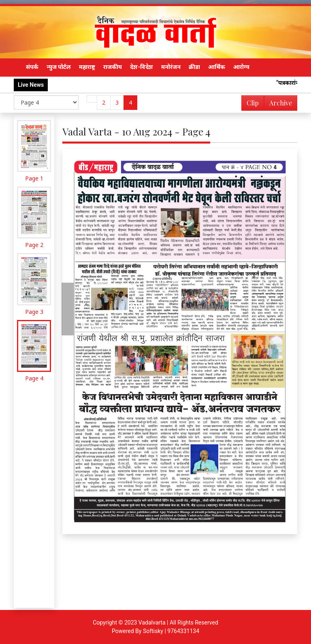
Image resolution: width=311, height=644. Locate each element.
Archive (278, 104)
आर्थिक (217, 67)
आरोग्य (241, 67)
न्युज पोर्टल (59, 67)
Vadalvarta (152, 623)
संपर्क (32, 67)
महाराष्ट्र (87, 67)
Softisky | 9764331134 (171, 631)
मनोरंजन (171, 67)
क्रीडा (194, 67)
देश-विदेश (142, 67)
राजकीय (113, 67)
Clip (253, 103)
